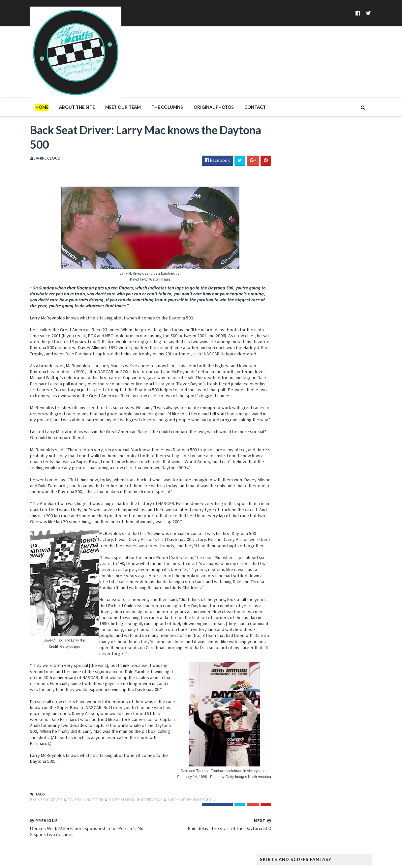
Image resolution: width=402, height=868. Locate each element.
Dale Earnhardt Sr (72, 799)
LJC (200, 799)
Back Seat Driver (33, 799)
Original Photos (200, 82)
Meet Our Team (109, 82)
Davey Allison (109, 799)
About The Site (63, 82)
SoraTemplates (55, 859)
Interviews (139, 799)
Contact (242, 82)
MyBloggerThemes (124, 859)
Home (28, 82)
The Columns (154, 82)
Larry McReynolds (173, 799)
